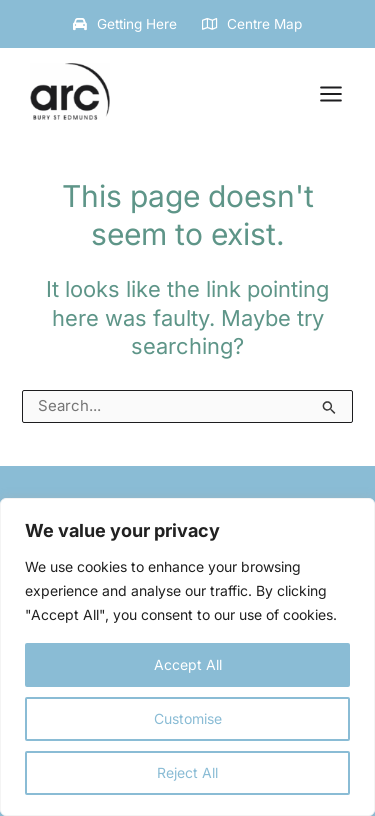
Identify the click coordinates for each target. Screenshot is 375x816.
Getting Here (137, 24)
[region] (187, 657)
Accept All (188, 664)
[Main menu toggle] (331, 94)
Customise (188, 718)
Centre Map (264, 24)
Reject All (187, 772)
